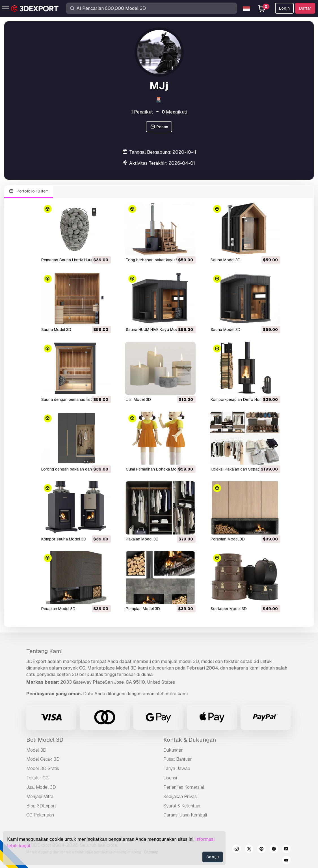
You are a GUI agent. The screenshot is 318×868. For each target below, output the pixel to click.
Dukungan (173, 750)
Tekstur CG (37, 778)
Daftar (305, 8)
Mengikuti (174, 112)
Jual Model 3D (41, 787)
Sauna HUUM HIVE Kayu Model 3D (157, 330)
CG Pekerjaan (40, 815)
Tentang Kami (44, 651)
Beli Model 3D (45, 740)
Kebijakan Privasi (180, 797)
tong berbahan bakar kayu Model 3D (159, 260)
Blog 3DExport (41, 806)
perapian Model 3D (228, 539)
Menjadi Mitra (40, 797)
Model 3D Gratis (43, 768)
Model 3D (36, 750)
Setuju (213, 857)
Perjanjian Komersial (184, 787)
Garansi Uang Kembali (185, 815)
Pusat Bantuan (178, 759)
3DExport (36, 661)
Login (284, 8)
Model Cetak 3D (43, 759)
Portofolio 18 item (29, 191)
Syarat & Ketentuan (182, 806)
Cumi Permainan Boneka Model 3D (157, 469)
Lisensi (170, 778)
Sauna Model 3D (226, 260)
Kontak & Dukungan (190, 740)
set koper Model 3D (229, 609)
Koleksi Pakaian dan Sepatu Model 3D (245, 469)
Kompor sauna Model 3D (64, 539)
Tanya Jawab (177, 768)
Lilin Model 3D (138, 399)
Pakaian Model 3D (142, 539)
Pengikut (142, 112)
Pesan (159, 127)
